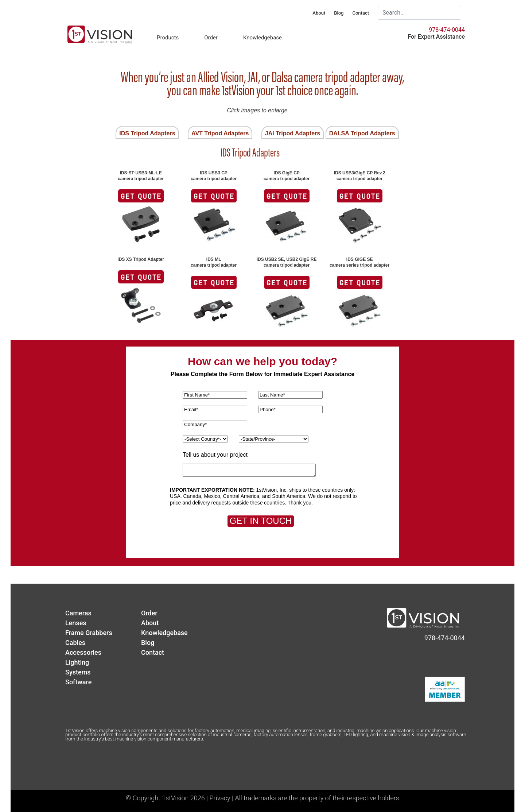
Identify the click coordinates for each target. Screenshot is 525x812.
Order (211, 38)
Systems (78, 672)
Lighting (77, 662)
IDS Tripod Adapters (147, 133)
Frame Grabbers (89, 633)
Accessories (83, 652)
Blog (339, 13)
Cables (75, 643)
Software (78, 682)
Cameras (78, 613)
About (319, 13)
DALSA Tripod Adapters (362, 133)
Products (168, 38)
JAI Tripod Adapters (293, 133)
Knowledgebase (262, 38)
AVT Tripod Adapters (220, 133)
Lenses (76, 623)
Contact (361, 13)
